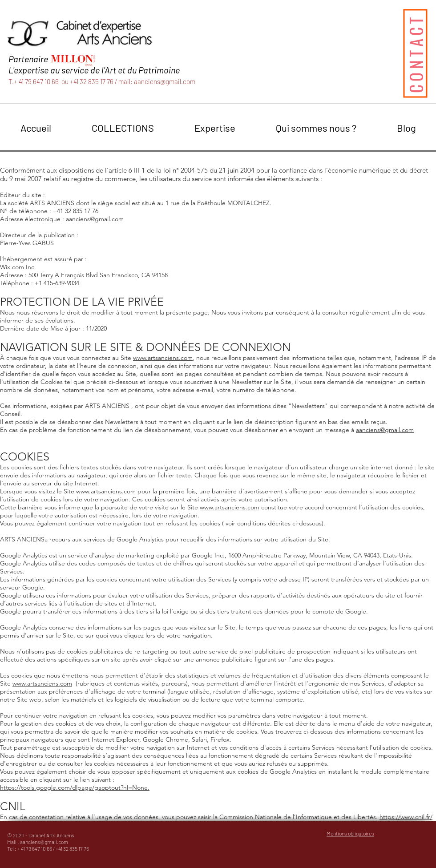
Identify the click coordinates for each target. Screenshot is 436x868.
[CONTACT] (415, 53)
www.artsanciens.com (163, 358)
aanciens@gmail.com (165, 81)
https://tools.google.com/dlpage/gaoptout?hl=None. (75, 787)
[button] (123, 128)
